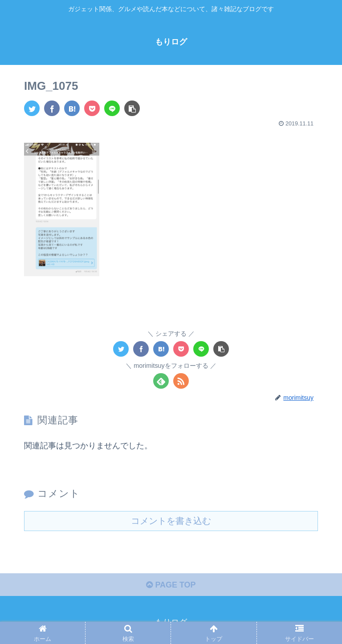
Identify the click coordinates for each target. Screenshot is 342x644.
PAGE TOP (171, 585)
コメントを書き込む (171, 520)
